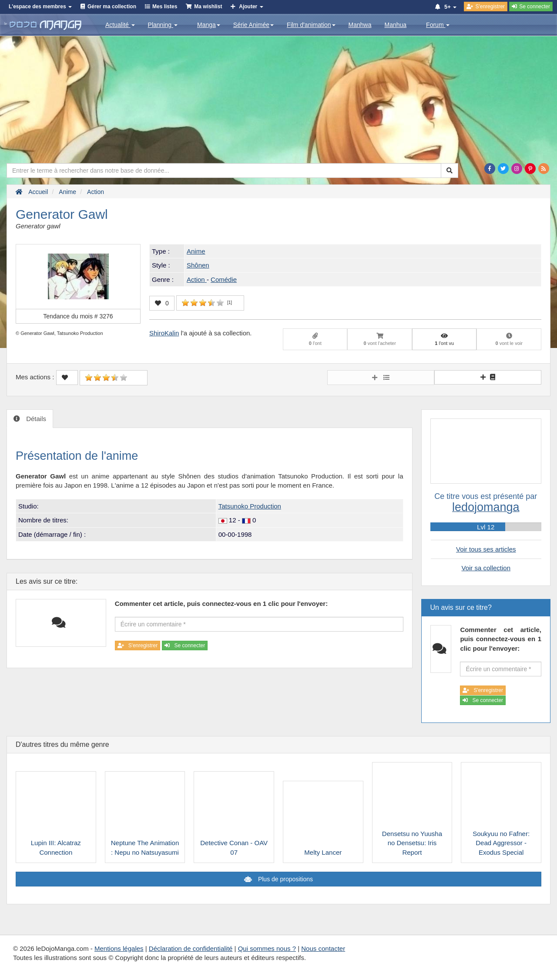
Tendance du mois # (78, 316)
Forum (438, 25)
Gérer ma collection (112, 7)
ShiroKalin (164, 333)
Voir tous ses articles (486, 549)
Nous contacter (323, 948)
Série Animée (253, 25)
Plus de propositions (285, 879)
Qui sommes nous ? (267, 948)
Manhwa (360, 25)
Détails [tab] (35, 419)
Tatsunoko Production (250, 506)
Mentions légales (119, 948)
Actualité (120, 25)
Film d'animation (311, 25)
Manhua (396, 25)
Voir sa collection (486, 568)
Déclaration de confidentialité (191, 948)
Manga (209, 25)
